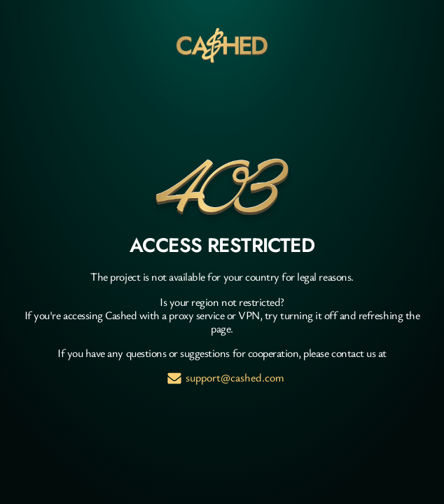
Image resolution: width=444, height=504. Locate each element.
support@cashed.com (235, 378)
